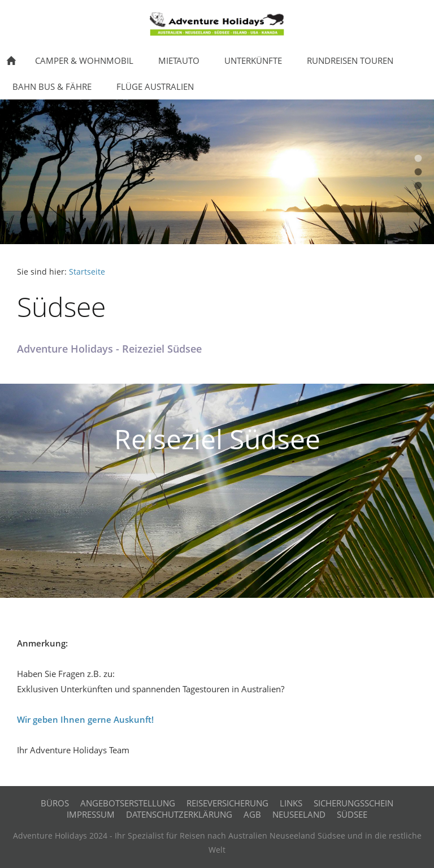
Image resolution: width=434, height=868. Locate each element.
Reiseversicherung (227, 803)
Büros (55, 803)
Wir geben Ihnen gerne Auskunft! (85, 719)
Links (291, 803)
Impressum (91, 814)
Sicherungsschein (353, 803)
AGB (252, 814)
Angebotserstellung (128, 803)
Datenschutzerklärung (179, 814)
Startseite (87, 272)
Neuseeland (299, 814)
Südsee (352, 814)
